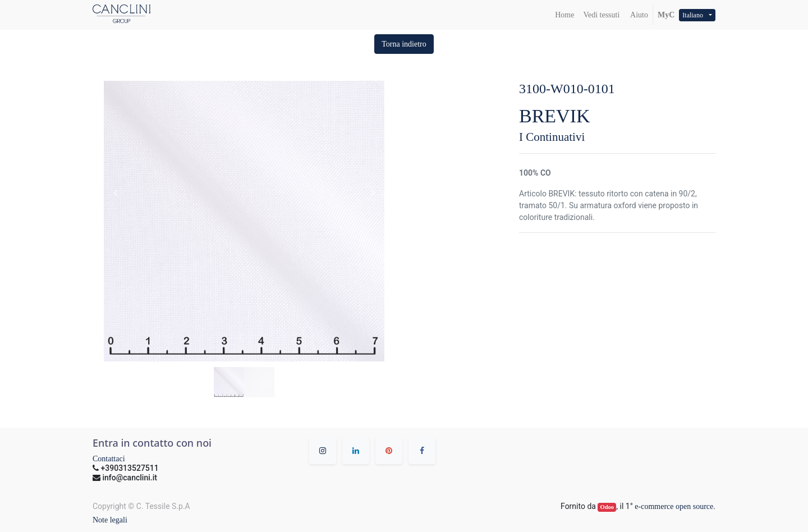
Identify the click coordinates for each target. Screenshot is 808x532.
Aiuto (638, 15)
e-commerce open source (674, 506)
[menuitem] (564, 15)
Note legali (110, 520)
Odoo (607, 507)
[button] (404, 44)
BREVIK (555, 116)
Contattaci (109, 459)
